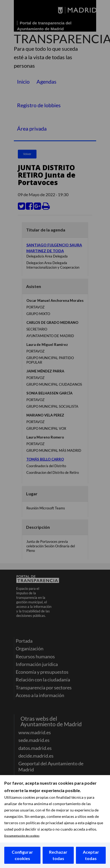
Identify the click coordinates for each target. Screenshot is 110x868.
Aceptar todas (91, 855)
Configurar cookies (22, 855)
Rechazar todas (58, 855)
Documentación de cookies (22, 836)
